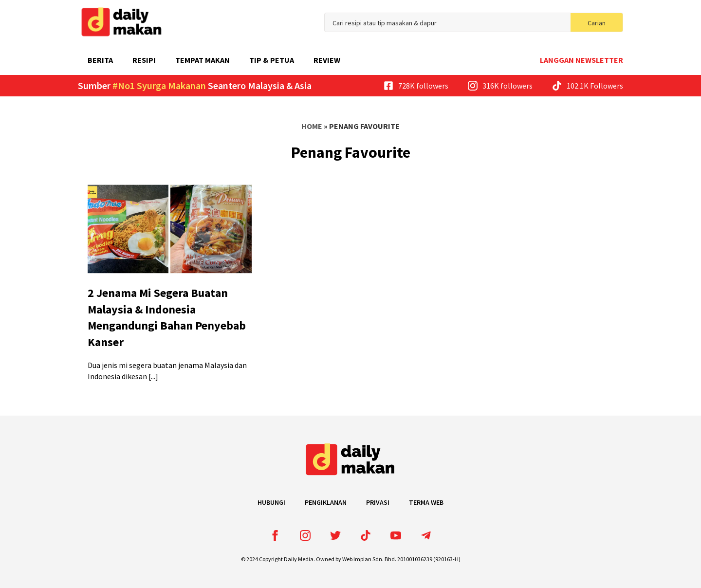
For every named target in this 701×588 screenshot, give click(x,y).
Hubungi (271, 502)
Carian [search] (597, 23)
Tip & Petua (272, 60)
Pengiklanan (326, 502)
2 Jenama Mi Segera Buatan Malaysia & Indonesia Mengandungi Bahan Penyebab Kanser (167, 317)
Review (327, 60)
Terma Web (426, 502)
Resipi (144, 60)
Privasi (378, 502)
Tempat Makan (203, 60)
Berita (100, 60)
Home (312, 126)
